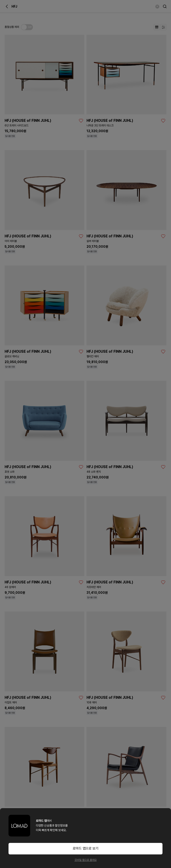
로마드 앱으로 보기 (86, 848)
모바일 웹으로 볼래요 (86, 860)
